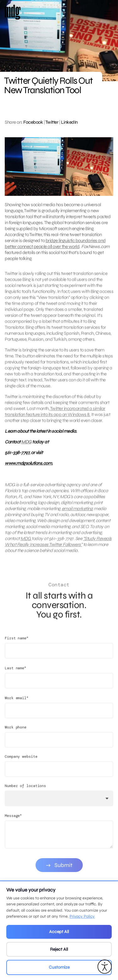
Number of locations (25, 792)
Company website (21, 762)
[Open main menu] (108, 17)
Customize (59, 967)
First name (17, 644)
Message (13, 821)
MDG (26, 445)
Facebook (33, 122)
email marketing (77, 512)
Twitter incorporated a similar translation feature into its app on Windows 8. (55, 414)
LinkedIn (69, 122)
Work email (17, 704)
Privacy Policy (82, 916)
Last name (15, 674)
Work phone (16, 733)
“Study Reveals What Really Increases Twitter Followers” (58, 544)
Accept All (59, 932)
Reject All (59, 949)
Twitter (52, 122)
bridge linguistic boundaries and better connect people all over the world (55, 244)
